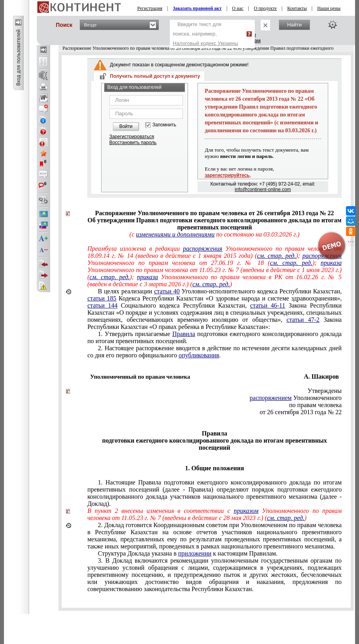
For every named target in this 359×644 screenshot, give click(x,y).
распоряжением (271, 398)
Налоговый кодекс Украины (206, 43)
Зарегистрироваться (132, 137)
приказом (246, 511)
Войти (126, 126)
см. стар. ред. (291, 263)
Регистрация (150, 8)
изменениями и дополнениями (175, 234)
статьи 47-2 (303, 320)
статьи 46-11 (268, 305)
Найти (294, 25)
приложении (195, 553)
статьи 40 (167, 291)
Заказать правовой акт (197, 8)
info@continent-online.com (263, 190)
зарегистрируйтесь (227, 175)
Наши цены (329, 8)
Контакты (297, 8)
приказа (331, 263)
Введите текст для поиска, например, (206, 34)
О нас (238, 8)
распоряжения (202, 249)
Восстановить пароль (133, 143)
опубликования (199, 355)
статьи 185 (102, 298)
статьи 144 (102, 305)
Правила (184, 334)
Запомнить (164, 125)
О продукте (265, 8)
